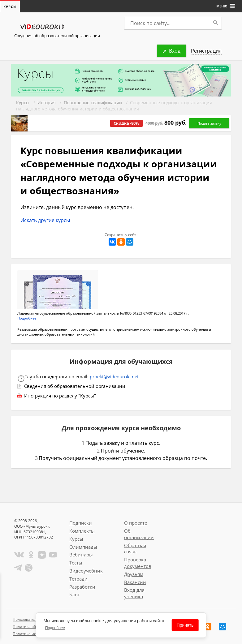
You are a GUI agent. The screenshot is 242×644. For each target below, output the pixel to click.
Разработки (82, 587)
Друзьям (134, 574)
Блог (74, 595)
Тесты (76, 563)
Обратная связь (135, 549)
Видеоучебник (86, 571)
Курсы (23, 103)
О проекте (136, 523)
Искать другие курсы (45, 220)
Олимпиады (83, 547)
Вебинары (81, 555)
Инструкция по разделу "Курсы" (60, 396)
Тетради (78, 579)
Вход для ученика (134, 593)
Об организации (139, 534)
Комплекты (82, 531)
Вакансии (135, 582)
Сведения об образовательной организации (57, 36)
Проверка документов (138, 563)
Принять (185, 625)
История (47, 103)
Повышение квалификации (93, 103)
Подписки (81, 523)
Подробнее (27, 318)
